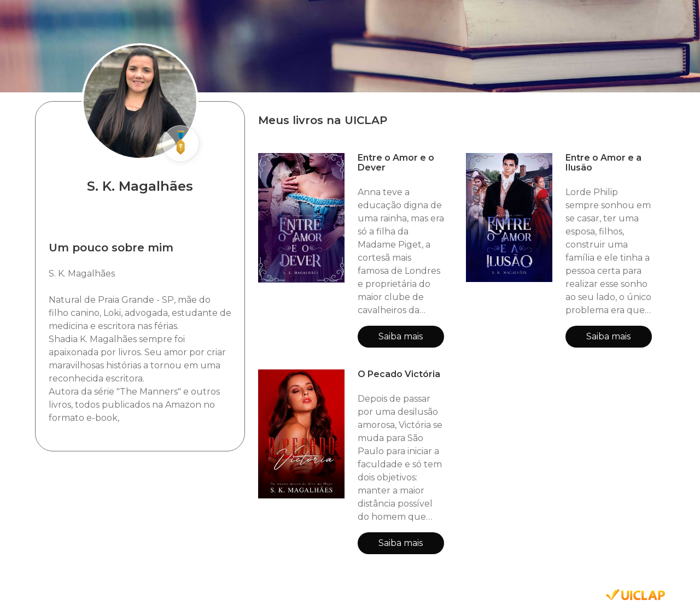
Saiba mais (401, 336)
